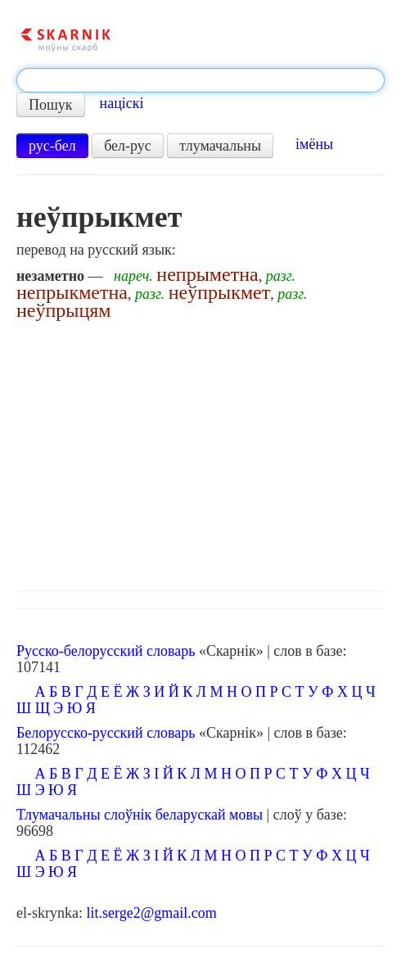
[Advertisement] (200, 451)
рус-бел (52, 146)
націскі (122, 103)
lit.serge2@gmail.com (151, 913)
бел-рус (128, 146)
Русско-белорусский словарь (106, 651)
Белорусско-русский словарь (106, 733)
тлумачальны (220, 146)
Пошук (51, 105)
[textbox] (200, 80)
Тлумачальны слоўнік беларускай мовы (140, 815)
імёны (314, 144)
